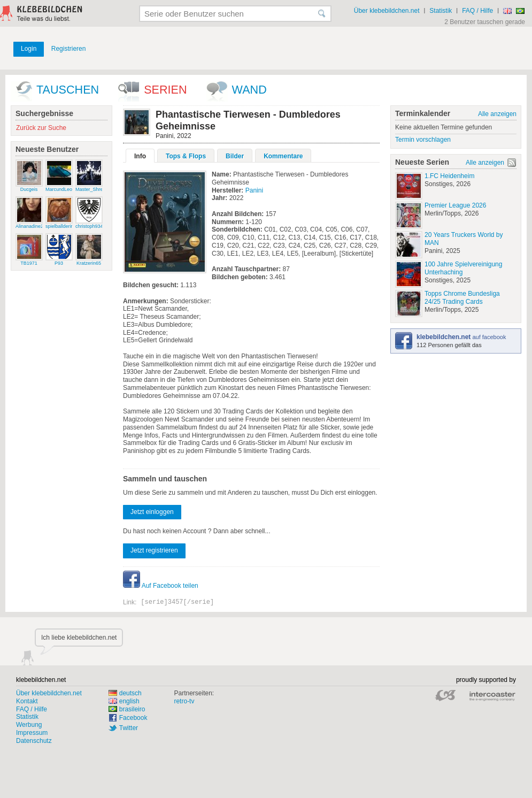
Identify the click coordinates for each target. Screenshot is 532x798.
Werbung (29, 725)
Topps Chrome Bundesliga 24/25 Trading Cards (462, 298)
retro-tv (184, 701)
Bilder (235, 156)
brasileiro (127, 709)
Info (140, 156)
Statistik (441, 11)
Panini (254, 190)
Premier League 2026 (455, 205)
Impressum (32, 733)
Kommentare (283, 156)
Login (29, 49)
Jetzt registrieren (154, 550)
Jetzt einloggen (152, 512)
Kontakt (27, 701)
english (124, 701)
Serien (165, 90)
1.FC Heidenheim (449, 176)
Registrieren (69, 49)
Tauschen (68, 90)
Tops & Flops (186, 156)
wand (249, 90)
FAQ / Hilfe (477, 11)
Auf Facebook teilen (161, 586)
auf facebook (461, 337)
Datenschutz (34, 741)
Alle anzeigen (497, 114)
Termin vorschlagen (423, 140)
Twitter (129, 728)
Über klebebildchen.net (387, 11)
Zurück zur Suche (41, 128)
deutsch (125, 693)
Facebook (133, 718)
